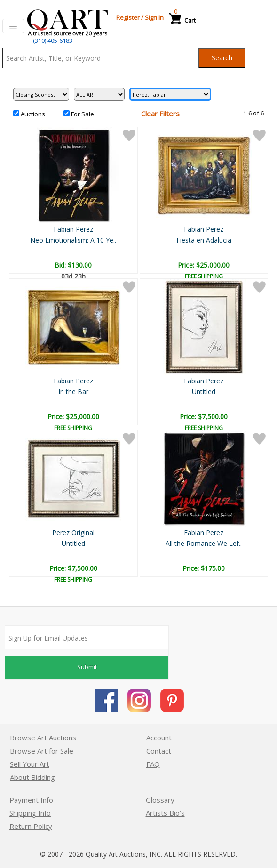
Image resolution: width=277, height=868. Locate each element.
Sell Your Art (30, 764)
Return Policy (31, 826)
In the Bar (73, 392)
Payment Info (31, 800)
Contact (159, 751)
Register (128, 17)
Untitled (204, 392)
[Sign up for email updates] (87, 638)
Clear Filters (160, 114)
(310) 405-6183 (53, 41)
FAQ (153, 764)
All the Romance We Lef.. (204, 543)
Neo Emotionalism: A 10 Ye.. (73, 240)
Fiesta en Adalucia (204, 240)
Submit (87, 667)
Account (159, 738)
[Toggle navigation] (13, 26)
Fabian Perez (73, 229)
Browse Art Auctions (43, 738)
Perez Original (73, 532)
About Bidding (32, 777)
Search (222, 58)
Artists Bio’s (165, 813)
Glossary (160, 800)
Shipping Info (30, 813)
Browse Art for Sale (42, 751)
